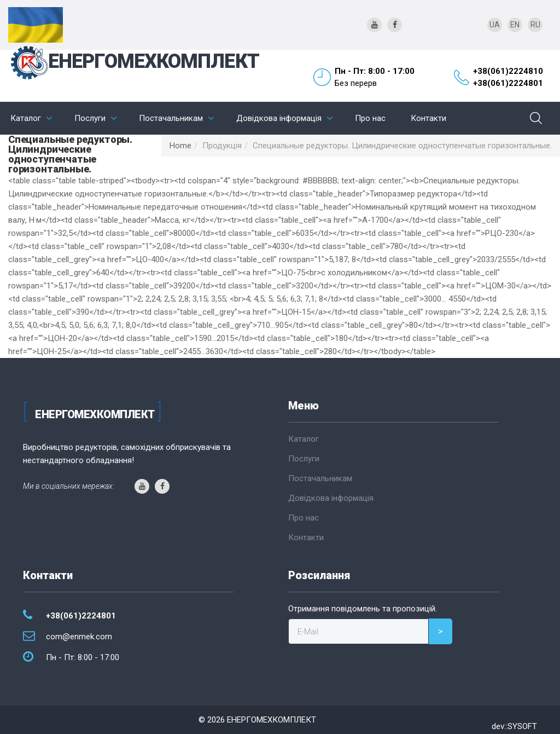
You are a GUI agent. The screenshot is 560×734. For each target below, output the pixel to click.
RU (535, 25)
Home (180, 146)
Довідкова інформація (279, 118)
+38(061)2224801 (508, 83)
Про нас (370, 118)
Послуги (90, 118)
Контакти (428, 118)
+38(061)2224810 (508, 71)
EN (515, 25)
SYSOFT (522, 726)
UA (495, 25)
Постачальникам (171, 118)
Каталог (26, 118)
